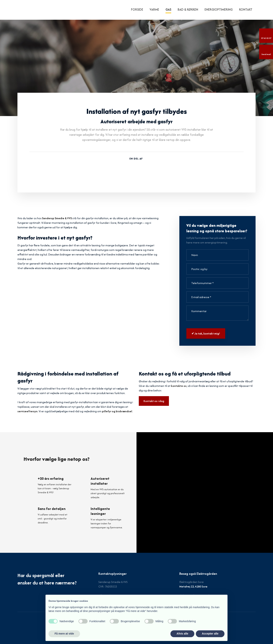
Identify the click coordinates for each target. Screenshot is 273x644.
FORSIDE (137, 9)
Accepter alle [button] (210, 634)
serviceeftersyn (27, 411)
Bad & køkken (188, 9)
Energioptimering (219, 9)
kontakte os (179, 386)
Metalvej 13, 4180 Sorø (193, 586)
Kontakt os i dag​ (154, 401)
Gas (168, 9)
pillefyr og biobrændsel (117, 411)
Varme (154, 9)
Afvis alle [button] (182, 634)
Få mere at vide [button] (64, 634)
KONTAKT (246, 9)
